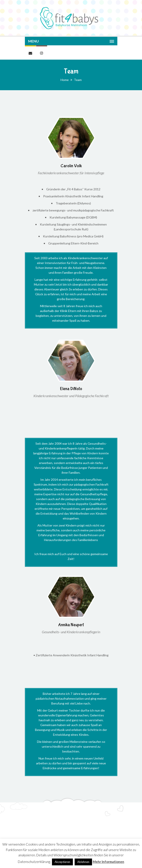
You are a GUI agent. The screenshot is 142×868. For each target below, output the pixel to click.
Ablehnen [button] (83, 862)
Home (65, 80)
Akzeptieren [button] (62, 862)
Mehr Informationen (108, 862)
